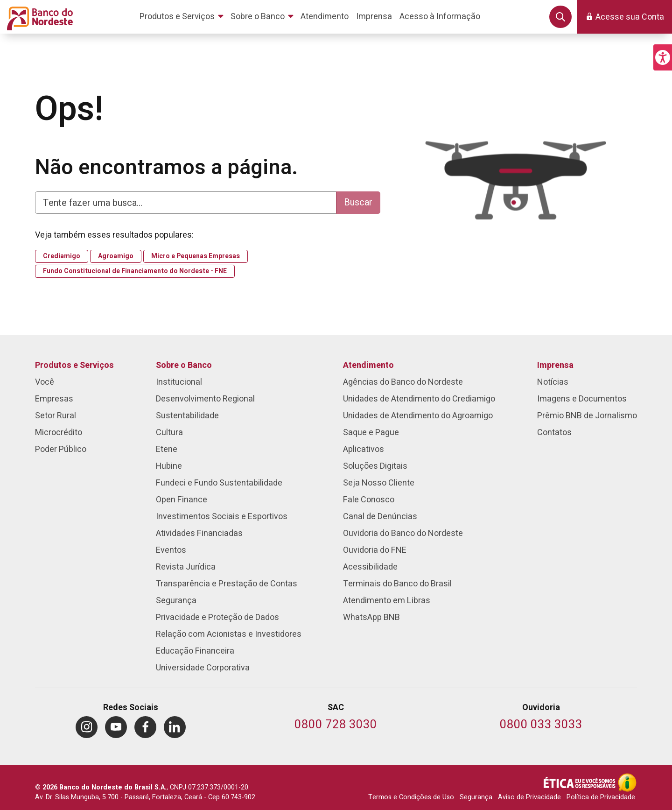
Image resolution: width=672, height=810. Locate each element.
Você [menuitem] (45, 382)
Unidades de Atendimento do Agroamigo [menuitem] (418, 416)
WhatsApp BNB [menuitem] (371, 617)
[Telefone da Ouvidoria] (541, 725)
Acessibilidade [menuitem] (370, 567)
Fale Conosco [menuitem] (369, 500)
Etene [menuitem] (167, 449)
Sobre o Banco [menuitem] (184, 365)
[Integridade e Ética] (581, 782)
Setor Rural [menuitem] (56, 416)
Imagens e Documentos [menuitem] (582, 399)
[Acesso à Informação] (627, 782)
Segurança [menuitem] (176, 601)
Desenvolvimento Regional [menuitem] (205, 399)
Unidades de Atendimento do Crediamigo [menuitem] (419, 399)
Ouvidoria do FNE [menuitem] (375, 550)
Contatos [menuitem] (554, 433)
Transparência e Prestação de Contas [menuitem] (227, 584)
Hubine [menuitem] (169, 466)
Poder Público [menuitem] (61, 449)
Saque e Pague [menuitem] (371, 433)
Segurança (476, 797)
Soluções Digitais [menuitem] (375, 466)
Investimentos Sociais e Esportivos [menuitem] (222, 517)
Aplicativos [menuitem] (364, 449)
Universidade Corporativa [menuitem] (203, 668)
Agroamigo (116, 256)
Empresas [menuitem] (54, 399)
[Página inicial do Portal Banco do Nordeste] (38, 17)
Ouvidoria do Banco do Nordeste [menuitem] (403, 533)
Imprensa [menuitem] (555, 365)
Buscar (358, 202)
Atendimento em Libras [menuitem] (387, 601)
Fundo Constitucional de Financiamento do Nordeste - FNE (135, 271)
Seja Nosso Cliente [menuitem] (379, 483)
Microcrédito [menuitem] (59, 433)
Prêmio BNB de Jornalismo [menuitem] (587, 416)
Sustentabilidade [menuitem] (187, 416)
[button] (663, 57)
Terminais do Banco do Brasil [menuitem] (397, 584)
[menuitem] (183, 17)
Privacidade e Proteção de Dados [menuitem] (217, 617)
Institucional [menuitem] (179, 382)
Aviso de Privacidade (529, 797)
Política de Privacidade (601, 797)
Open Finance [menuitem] (182, 500)
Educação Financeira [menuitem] (195, 651)
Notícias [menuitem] (553, 382)
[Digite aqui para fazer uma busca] (186, 203)
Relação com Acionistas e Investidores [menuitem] (229, 634)
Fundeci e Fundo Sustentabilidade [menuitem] (219, 483)
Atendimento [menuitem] (368, 365)
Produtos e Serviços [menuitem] (74, 365)
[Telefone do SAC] (336, 725)
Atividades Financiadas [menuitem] (199, 533)
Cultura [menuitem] (169, 433)
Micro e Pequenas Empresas (196, 256)
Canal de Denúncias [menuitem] (380, 517)
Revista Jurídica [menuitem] (186, 567)
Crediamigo (62, 256)
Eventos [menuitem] (171, 550)
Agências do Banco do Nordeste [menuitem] (403, 382)
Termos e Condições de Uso (411, 797)
